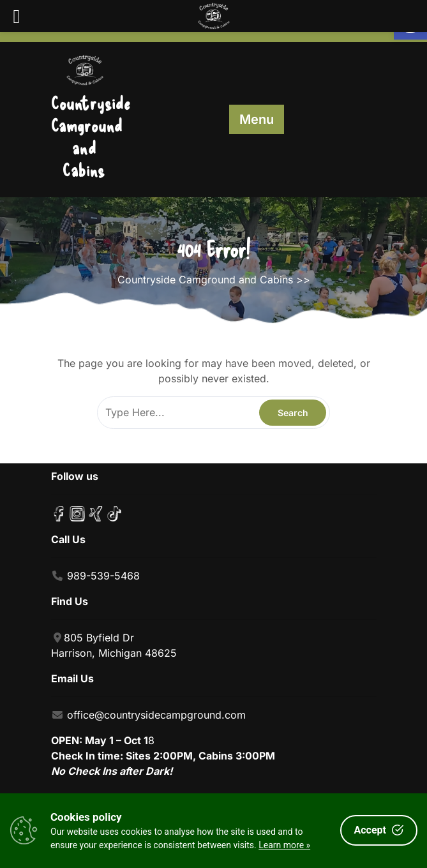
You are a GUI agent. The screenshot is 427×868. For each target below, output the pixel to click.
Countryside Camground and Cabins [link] (91, 136)
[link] (84, 67)
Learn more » (284, 845)
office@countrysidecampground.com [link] (156, 715)
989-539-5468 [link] (103, 576)
